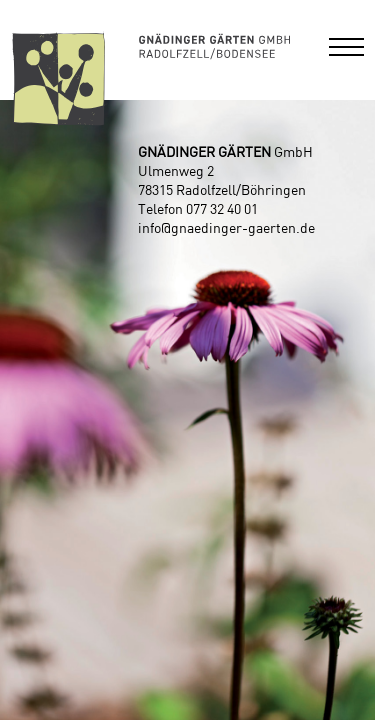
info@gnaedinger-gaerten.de (226, 229)
